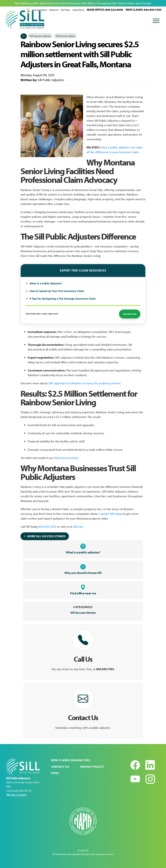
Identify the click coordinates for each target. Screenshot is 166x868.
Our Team (65, 10)
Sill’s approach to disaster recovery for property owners (84, 383)
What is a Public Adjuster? (46, 283)
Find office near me (83, 590)
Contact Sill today (110, 513)
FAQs (55, 773)
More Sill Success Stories (45, 536)
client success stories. (66, 457)
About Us (54, 10)
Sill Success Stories (40, 35)
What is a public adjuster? (83, 548)
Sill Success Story (65, 35)
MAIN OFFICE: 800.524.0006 (105, 10)
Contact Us (60, 766)
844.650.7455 (47, 526)
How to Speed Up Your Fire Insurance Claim (57, 291)
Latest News (78, 10)
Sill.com (78, 526)
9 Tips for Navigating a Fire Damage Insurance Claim (63, 298)
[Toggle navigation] (156, 21)
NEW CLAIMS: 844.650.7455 (144, 10)
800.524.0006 (19, 795)
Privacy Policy (92, 766)
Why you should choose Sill (83, 569)
